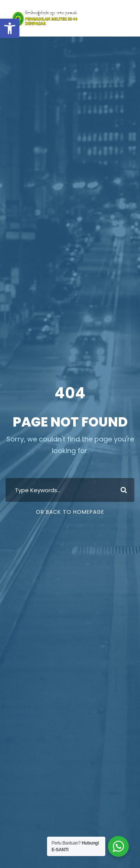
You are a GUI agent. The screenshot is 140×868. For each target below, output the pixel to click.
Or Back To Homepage (70, 512)
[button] (10, 28)
